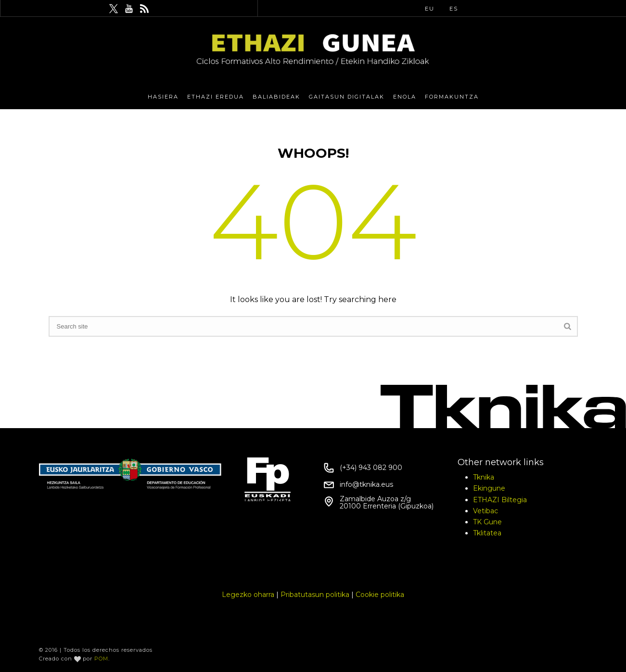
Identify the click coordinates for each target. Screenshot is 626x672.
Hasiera (163, 97)
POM (101, 659)
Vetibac (485, 511)
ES (454, 9)
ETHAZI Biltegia (500, 500)
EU (430, 9)
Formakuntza (452, 97)
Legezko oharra (248, 595)
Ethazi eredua (216, 97)
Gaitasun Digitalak (347, 97)
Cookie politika (380, 595)
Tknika (484, 477)
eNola (405, 97)
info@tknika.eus (366, 484)
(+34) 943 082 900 (371, 468)
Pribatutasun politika (315, 595)
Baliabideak (276, 97)
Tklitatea (487, 533)
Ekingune (489, 488)
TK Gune (487, 522)
